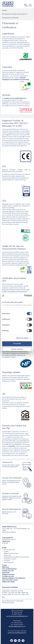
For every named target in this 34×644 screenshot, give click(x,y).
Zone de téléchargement (9, 569)
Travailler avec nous (8, 571)
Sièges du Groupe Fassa (11, 553)
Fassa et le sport (9, 563)
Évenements (6, 573)
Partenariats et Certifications (10, 18)
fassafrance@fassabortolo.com (17, 626)
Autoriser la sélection (17, 349)
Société (4, 11)
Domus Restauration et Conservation (13, 601)
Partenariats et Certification (10, 587)
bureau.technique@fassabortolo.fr (17, 633)
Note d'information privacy (10, 580)
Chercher (26, 5)
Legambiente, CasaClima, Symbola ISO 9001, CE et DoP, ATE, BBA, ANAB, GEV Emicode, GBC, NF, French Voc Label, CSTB (15, 593)
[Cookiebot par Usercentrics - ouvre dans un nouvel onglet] (24, 296)
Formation (7, 561)
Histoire (6, 552)
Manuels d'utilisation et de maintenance (14, 578)
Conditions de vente (8, 576)
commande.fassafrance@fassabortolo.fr (17, 616)
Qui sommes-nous (9, 550)
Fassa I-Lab (7, 555)
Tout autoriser (17, 344)
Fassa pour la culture (10, 559)
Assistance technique (8, 575)
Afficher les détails (22, 338)
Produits (4, 565)
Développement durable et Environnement (15, 14)
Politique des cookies (8, 582)
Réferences (5, 567)
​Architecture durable (8, 603)
